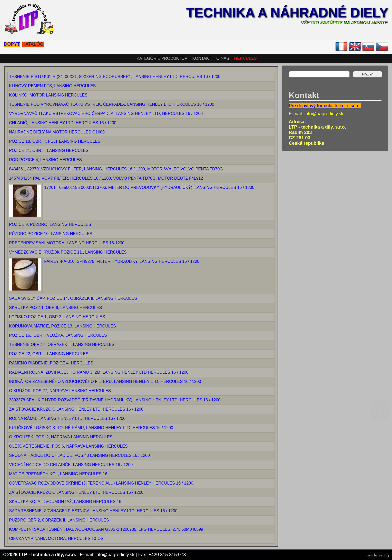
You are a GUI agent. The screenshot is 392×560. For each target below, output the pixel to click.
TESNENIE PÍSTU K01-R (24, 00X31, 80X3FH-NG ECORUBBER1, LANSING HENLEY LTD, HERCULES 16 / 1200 (115, 77)
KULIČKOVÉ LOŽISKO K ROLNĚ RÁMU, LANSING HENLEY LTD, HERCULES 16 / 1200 (91, 428)
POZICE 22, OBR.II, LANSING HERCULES (49, 354)
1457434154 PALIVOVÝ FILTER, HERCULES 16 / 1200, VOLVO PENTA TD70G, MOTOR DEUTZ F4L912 (106, 178)
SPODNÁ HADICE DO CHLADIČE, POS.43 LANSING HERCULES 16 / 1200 (79, 455)
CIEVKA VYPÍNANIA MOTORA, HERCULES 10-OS (56, 539)
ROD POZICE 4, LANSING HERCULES (45, 160)
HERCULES (246, 58)
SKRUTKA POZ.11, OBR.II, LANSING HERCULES (55, 308)
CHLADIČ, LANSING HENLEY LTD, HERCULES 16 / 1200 (63, 123)
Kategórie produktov (162, 58)
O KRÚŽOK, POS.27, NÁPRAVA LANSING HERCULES (60, 391)
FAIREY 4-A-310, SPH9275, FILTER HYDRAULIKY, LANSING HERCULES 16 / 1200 (122, 261)
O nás (223, 58)
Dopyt (12, 44)
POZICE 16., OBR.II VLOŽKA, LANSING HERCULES (58, 335)
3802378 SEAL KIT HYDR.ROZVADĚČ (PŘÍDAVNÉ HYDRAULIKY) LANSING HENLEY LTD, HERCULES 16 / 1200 (115, 400)
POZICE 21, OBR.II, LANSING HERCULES (49, 151)
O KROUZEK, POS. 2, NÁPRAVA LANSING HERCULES (61, 437)
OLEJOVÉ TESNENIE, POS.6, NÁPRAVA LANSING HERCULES (68, 446)
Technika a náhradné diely (287, 13)
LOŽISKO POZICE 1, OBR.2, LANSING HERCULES (57, 317)
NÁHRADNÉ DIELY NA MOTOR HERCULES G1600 (57, 132)
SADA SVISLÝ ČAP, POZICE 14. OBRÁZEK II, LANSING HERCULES (73, 298)
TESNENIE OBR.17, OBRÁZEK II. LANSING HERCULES (62, 345)
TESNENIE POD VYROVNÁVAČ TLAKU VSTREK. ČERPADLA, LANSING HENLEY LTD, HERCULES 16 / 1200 (112, 104)
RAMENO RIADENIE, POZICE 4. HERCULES (51, 363)
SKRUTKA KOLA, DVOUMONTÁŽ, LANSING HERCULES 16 (65, 502)
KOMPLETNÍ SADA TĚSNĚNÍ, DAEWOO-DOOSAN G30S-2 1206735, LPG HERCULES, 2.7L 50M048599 (106, 529)
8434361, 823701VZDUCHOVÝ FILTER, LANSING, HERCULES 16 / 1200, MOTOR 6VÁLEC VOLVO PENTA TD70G (116, 169)
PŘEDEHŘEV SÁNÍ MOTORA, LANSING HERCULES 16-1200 (67, 243)
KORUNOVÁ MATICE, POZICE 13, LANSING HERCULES (62, 326)
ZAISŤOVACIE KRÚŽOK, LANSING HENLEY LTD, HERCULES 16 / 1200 (76, 409)
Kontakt (202, 58)
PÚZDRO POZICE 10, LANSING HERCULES (51, 234)
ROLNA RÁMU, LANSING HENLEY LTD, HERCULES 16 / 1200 (67, 418)
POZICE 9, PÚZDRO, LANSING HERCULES (50, 224)
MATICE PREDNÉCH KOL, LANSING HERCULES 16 (58, 474)
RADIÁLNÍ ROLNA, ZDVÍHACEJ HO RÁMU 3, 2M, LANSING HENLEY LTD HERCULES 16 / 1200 (99, 372)
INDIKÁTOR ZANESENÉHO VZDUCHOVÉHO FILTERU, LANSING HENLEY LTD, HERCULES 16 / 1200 (105, 382)
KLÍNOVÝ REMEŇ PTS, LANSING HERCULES (52, 86)
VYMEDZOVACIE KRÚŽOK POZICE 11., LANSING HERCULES (68, 252)
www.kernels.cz (378, 555)
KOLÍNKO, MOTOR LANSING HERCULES (48, 95)
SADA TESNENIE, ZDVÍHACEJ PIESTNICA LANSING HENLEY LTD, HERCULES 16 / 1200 (93, 511)
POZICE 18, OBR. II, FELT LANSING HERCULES (55, 141)
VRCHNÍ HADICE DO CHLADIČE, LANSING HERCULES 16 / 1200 (71, 465)
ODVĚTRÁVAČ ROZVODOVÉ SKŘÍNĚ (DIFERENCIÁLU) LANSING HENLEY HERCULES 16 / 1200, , (103, 483)
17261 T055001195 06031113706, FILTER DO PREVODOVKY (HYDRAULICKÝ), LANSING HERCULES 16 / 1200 (149, 187)
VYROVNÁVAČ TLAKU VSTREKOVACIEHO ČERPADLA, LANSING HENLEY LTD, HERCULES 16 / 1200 (106, 114)
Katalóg (33, 44)
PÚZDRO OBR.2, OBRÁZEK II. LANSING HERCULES (59, 520)
